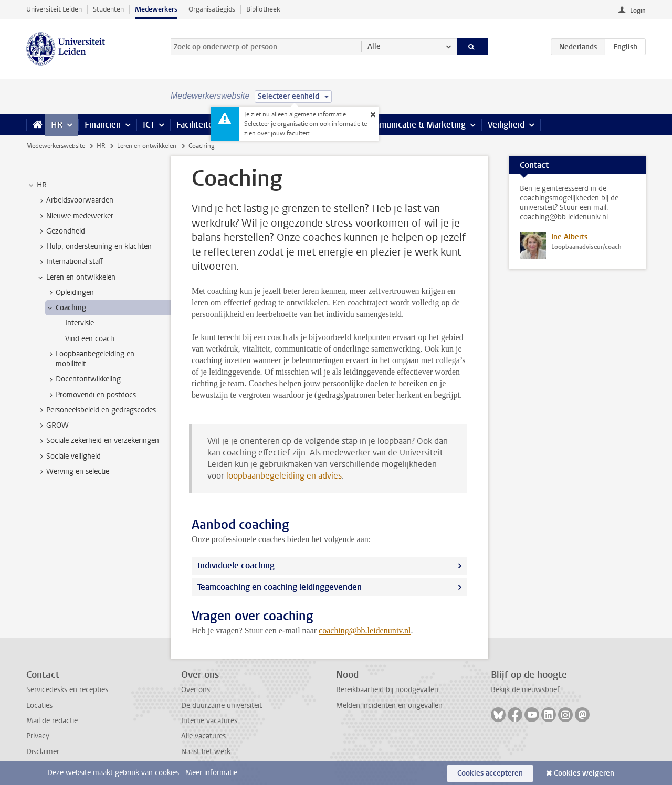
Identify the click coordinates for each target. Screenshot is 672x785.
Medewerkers (156, 9)
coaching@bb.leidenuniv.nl (365, 630)
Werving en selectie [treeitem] (73, 472)
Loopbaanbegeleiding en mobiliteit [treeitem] (90, 359)
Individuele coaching (236, 565)
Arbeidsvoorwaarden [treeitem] (75, 200)
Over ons (196, 690)
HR (57, 125)
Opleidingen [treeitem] (70, 293)
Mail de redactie (52, 721)
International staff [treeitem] (70, 262)
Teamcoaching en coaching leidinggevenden (280, 587)
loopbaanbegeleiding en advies (284, 476)
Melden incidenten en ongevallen (389, 706)
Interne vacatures (209, 721)
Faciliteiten (197, 125)
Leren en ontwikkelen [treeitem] (76, 278)
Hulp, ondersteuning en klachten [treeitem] (94, 247)
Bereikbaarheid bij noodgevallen (387, 690)
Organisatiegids (212, 9)
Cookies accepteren (490, 773)
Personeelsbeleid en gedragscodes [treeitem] (96, 410)
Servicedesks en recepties (67, 690)
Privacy (38, 736)
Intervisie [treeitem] (80, 323)
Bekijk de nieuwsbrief (525, 690)
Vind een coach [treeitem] (90, 339)
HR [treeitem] (37, 185)
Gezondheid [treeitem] (61, 231)
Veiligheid (506, 125)
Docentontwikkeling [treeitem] (83, 379)
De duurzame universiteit (222, 706)
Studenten (108, 9)
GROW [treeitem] (52, 426)
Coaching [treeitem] (66, 308)
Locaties (39, 706)
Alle (374, 46)
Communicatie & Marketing (414, 125)
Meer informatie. (212, 773)
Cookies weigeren (584, 773)
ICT (149, 125)
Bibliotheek (263, 9)
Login (638, 10)
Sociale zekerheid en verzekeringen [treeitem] (98, 441)
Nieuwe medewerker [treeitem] (75, 216)
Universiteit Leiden (54, 9)
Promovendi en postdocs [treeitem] (91, 395)
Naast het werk (206, 752)
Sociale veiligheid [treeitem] (69, 457)
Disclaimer (43, 752)
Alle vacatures (203, 736)
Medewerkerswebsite (56, 146)
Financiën (103, 125)
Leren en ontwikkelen (147, 146)
